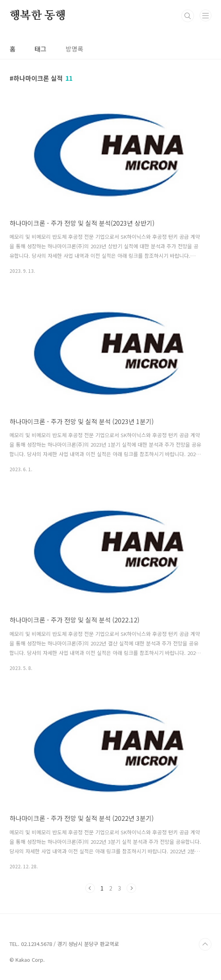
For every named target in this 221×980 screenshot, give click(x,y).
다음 (131, 888)
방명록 (74, 49)
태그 (40, 49)
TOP (205, 944)
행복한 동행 (38, 16)
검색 (188, 16)
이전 (90, 888)
